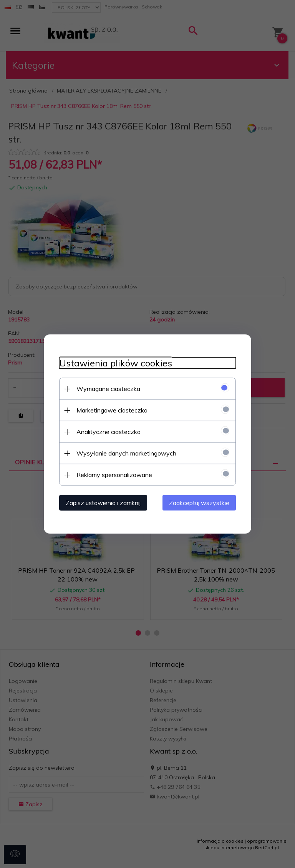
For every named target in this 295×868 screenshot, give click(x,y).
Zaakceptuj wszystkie (199, 503)
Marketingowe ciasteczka (112, 410)
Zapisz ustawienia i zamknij (103, 503)
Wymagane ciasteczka (108, 389)
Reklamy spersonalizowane (114, 475)
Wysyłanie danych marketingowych (126, 453)
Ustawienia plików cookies (116, 363)
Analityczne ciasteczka (109, 432)
